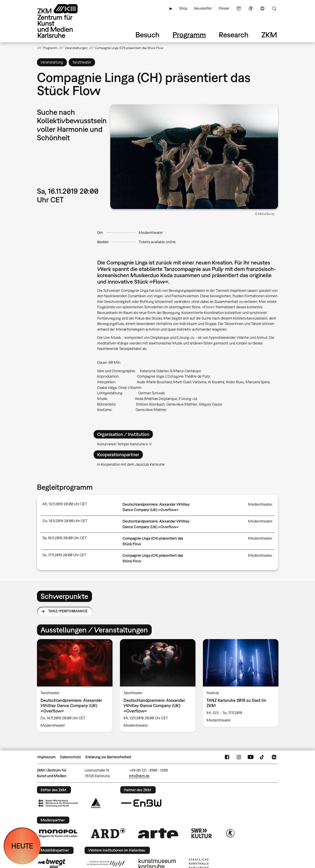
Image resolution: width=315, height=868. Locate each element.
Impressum (47, 757)
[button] (194, 157)
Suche (274, 8)
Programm (189, 35)
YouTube (251, 757)
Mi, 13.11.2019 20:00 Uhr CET (65, 504)
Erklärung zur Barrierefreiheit (108, 757)
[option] (75, 686)
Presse (224, 8)
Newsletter (203, 8)
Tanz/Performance (68, 611)
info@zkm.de (139, 776)
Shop (183, 8)
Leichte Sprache (239, 8)
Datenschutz (70, 757)
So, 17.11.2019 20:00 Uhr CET (64, 555)
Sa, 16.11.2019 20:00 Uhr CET (65, 538)
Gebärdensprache (251, 8)
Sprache (262, 8)
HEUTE (22, 846)
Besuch (147, 35)
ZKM (269, 35)
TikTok (262, 757)
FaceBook (227, 757)
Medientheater (151, 233)
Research (234, 35)
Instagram (239, 757)
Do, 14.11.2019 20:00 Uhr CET (65, 521)
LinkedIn (274, 757)
